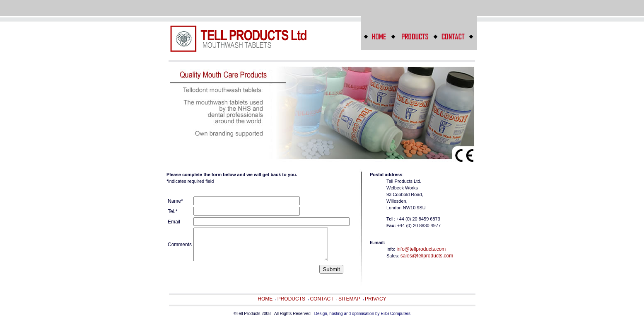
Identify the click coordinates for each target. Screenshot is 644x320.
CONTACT (322, 299)
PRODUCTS (291, 299)
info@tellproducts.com (421, 249)
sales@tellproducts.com (427, 256)
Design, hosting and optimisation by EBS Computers (362, 314)
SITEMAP (349, 299)
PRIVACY (376, 299)
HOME (265, 299)
